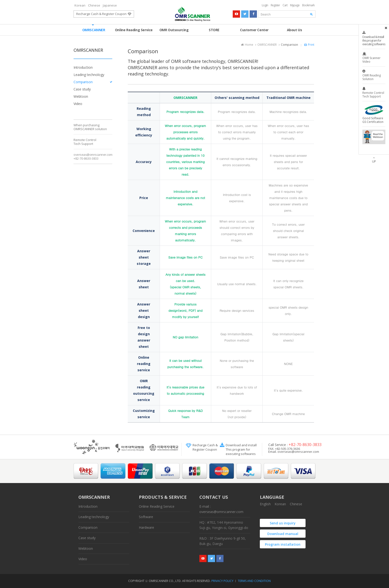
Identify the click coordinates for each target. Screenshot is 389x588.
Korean (80, 5)
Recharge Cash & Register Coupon (104, 14)
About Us (295, 28)
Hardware (146, 527)
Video (78, 104)
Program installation (283, 544)
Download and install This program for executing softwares (241, 449)
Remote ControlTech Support (85, 142)
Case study (82, 89)
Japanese (110, 5)
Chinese (94, 5)
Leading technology (89, 75)
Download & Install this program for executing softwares (374, 39)
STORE (214, 28)
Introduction (83, 67)
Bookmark (308, 5)
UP (374, 161)
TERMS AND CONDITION (254, 581)
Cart (285, 5)
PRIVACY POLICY (222, 581)
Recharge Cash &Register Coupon (205, 447)
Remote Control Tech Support (374, 93)
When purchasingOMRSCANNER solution (90, 127)
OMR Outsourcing (174, 30)
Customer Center (254, 28)
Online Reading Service (134, 28)
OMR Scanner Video (374, 58)
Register (275, 5)
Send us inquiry (283, 523)
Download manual (283, 534)
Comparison (83, 82)
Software (146, 517)
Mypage (295, 5)
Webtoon (81, 96)
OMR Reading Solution (374, 75)
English (265, 504)
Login (265, 5)
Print (309, 45)
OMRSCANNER (94, 28)
